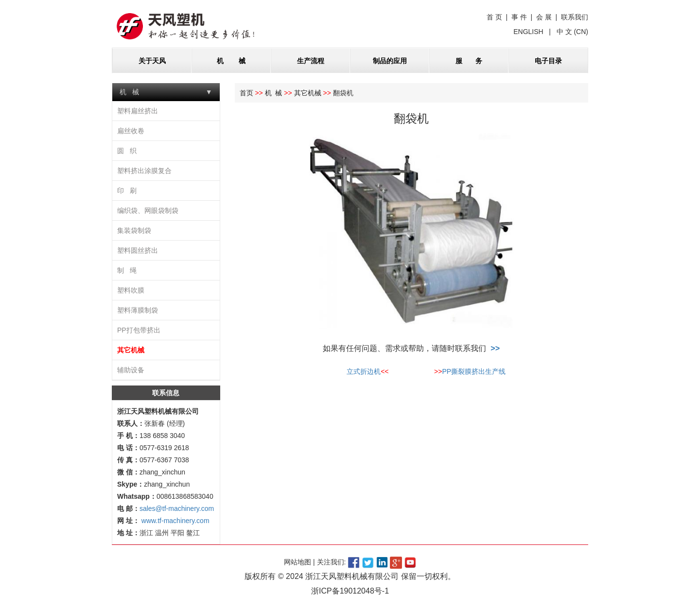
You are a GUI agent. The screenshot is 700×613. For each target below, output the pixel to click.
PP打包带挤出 (139, 330)
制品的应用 (390, 61)
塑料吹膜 (131, 290)
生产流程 (311, 61)
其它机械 (131, 350)
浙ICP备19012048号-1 (350, 591)
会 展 (544, 17)
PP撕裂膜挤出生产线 (474, 371)
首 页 (494, 17)
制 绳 (127, 270)
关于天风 (152, 61)
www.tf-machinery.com (175, 521)
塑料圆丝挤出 (138, 250)
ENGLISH (529, 32)
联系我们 (575, 17)
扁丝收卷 (131, 131)
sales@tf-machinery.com (177, 508)
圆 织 (127, 151)
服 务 (469, 61)
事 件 (519, 17)
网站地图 (297, 562)
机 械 (231, 61)
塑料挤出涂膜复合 (144, 171)
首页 (246, 93)
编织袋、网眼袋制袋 (148, 210)
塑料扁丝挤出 (138, 111)
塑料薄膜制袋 (138, 310)
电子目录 (548, 61)
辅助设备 (131, 370)
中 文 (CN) (571, 32)
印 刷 (127, 191)
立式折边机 (364, 371)
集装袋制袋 (134, 230)
